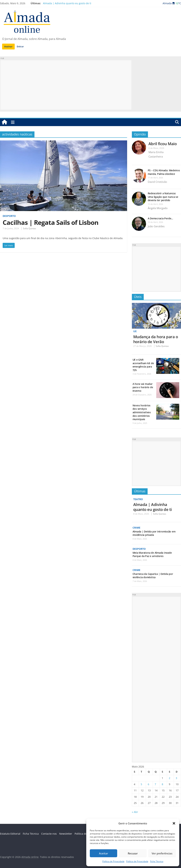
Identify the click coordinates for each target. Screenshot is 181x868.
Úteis (138, 297)
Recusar (133, 853)
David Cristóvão (157, 182)
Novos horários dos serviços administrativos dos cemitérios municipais (142, 412)
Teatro (138, 499)
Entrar (20, 46)
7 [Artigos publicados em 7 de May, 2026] (155, 784)
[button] (174, 823)
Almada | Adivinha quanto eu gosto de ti (67, 3)
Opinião (140, 134)
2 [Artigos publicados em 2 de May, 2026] (170, 778)
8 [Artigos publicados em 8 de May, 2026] (162, 784)
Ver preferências (162, 853)
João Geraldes (156, 226)
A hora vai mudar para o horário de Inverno (143, 387)
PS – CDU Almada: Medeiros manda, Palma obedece (164, 172)
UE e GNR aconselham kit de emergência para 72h (143, 365)
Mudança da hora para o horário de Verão (156, 339)
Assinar (8, 46)
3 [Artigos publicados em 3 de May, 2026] (176, 778)
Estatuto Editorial (10, 834)
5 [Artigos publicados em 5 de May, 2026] (141, 784)
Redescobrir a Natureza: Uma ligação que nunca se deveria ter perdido (163, 197)
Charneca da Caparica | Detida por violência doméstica (153, 576)
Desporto (9, 216)
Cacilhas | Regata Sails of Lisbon (51, 222)
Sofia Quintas (30, 228)
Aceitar (103, 853)
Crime (136, 528)
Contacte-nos (49, 834)
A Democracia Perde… (160, 218)
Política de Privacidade (113, 861)
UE (135, 331)
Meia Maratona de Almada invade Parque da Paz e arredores (152, 554)
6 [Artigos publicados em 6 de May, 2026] (148, 784)
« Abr (135, 812)
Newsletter (66, 834)
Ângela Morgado (158, 208)
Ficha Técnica (157, 861)
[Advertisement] (66, 85)
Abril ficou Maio (163, 144)
